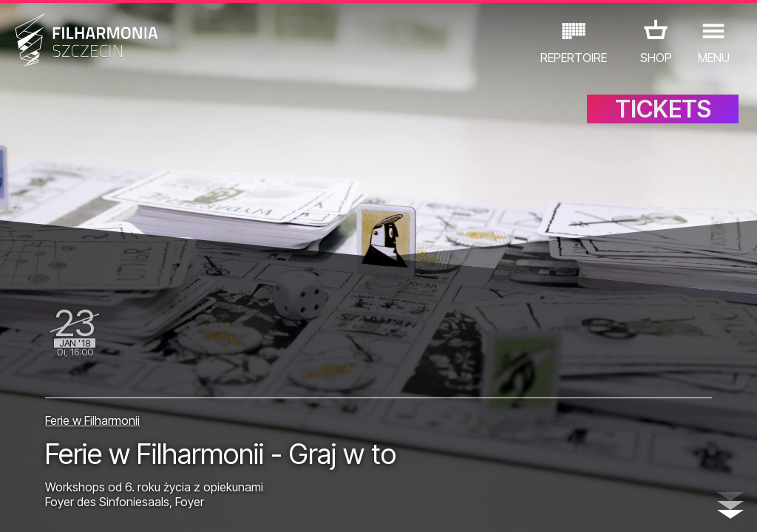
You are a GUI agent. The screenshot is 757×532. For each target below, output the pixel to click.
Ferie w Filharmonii (92, 420)
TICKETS (663, 109)
